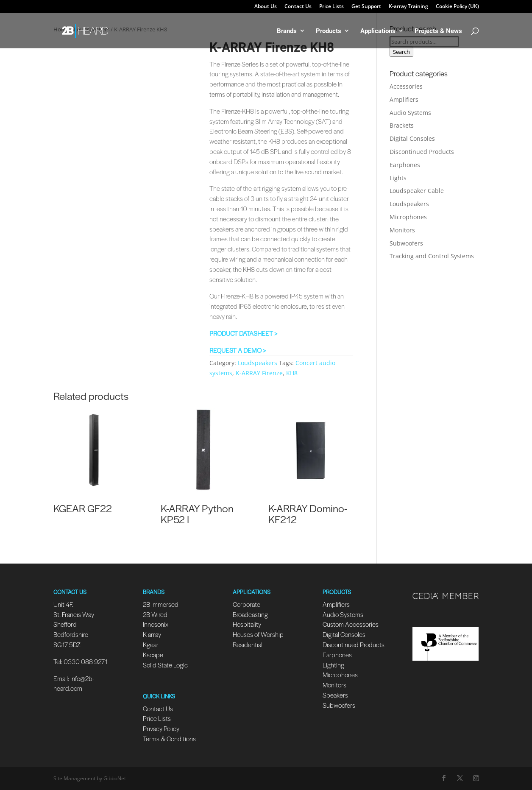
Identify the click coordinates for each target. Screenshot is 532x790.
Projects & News (438, 31)
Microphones (408, 217)
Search (401, 52)
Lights (398, 178)
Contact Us (298, 7)
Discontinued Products (422, 152)
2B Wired (155, 614)
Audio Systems (410, 113)
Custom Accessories (351, 624)
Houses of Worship (258, 634)
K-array (152, 634)
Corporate (247, 604)
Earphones (405, 165)
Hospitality (247, 624)
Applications (378, 31)
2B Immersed (161, 604)
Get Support (366, 7)
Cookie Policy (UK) (457, 7)
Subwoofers (406, 243)
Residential (248, 644)
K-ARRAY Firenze (259, 373)
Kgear (151, 644)
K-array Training (408, 7)
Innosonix (156, 624)
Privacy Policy (161, 728)
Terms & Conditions (169, 738)
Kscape (153, 655)
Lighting (333, 665)
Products (329, 31)
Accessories (406, 86)
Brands (287, 31)
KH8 (292, 373)
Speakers (335, 695)
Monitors (402, 230)
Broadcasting (250, 614)
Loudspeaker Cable (417, 191)
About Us (266, 7)
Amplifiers (404, 99)
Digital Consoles (412, 138)
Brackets (402, 125)
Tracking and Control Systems (432, 256)
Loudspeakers (258, 363)
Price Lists (331, 7)
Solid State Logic (165, 665)
